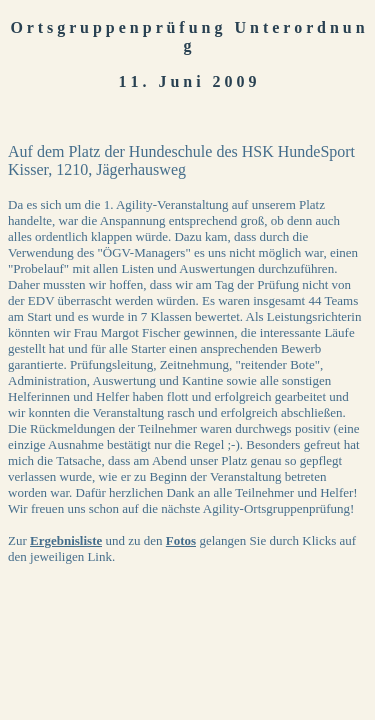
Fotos (181, 540)
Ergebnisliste (66, 540)
